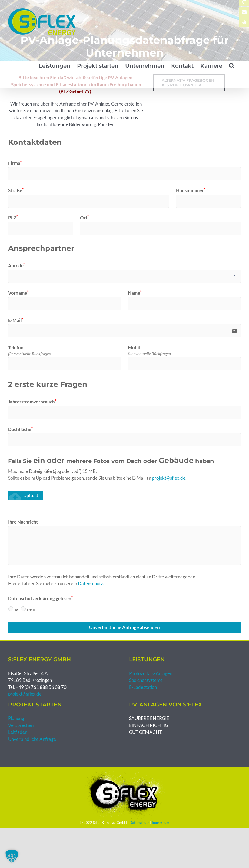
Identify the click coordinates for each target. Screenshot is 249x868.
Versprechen (21, 725)
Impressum (161, 823)
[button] (232, 66)
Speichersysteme (146, 680)
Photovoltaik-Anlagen (151, 673)
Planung (16, 718)
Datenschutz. (91, 583)
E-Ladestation (143, 687)
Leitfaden (18, 732)
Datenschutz (139, 823)
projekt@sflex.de (169, 478)
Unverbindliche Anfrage (32, 739)
